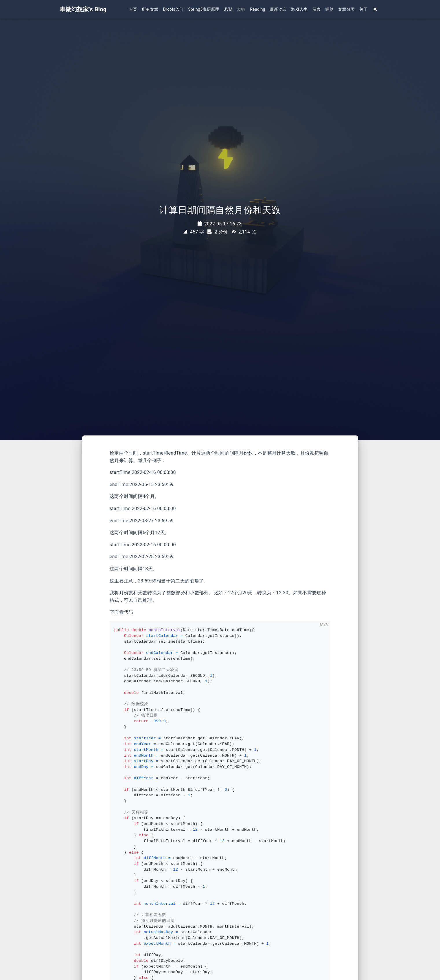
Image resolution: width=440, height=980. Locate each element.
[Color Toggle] (375, 9)
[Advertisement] (39, 541)
